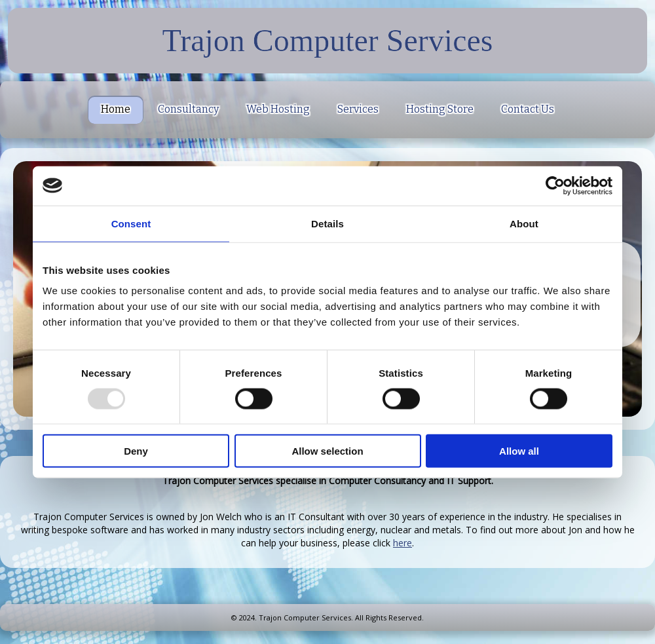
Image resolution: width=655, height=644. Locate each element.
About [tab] (524, 223)
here (402, 543)
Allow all (519, 451)
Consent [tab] (131, 223)
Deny (136, 451)
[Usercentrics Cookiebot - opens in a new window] (555, 185)
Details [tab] (327, 223)
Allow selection (327, 451)
